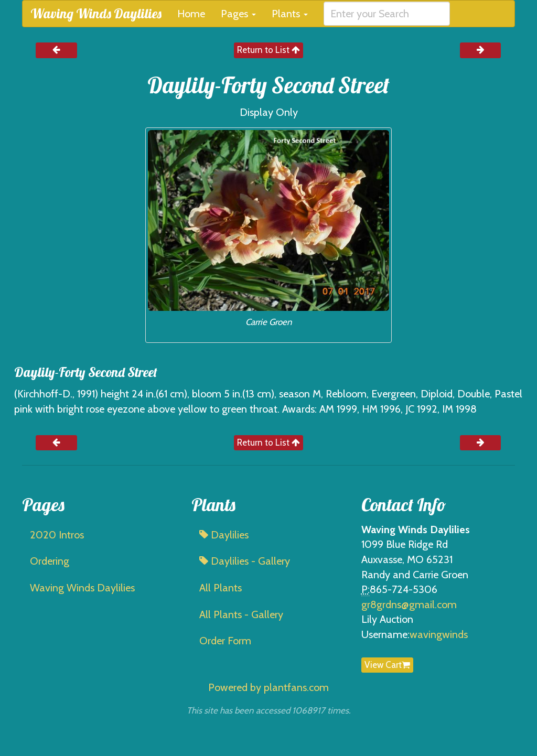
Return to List (268, 50)
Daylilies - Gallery (245, 561)
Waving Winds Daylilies (96, 13)
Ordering (50, 561)
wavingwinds (439, 634)
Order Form (225, 641)
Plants (290, 14)
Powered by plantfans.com (268, 687)
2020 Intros (57, 535)
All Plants (221, 588)
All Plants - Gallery (241, 614)
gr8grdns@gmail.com (409, 604)
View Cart (387, 665)
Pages (238, 14)
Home (191, 14)
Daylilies (224, 535)
